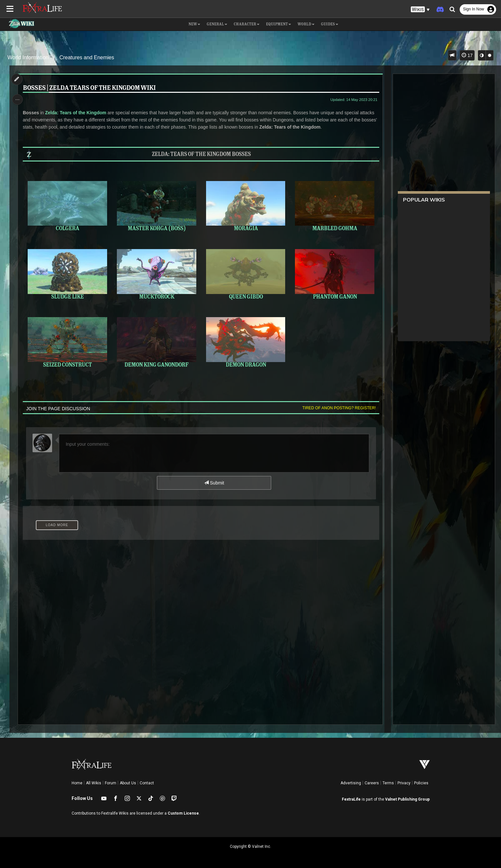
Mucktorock (157, 274)
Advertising (351, 783)
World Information (28, 57)
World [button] (306, 24)
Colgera (68, 206)
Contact (147, 783)
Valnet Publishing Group (407, 799)
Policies (421, 783)
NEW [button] (194, 24)
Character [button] (247, 24)
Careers (372, 783)
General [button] (217, 24)
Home (77, 783)
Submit (214, 482)
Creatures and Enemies (87, 57)
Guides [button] (330, 24)
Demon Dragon (245, 342)
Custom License (183, 813)
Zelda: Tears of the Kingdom (77, 113)
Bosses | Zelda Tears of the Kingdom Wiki (90, 88)
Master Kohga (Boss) (157, 206)
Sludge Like (68, 274)
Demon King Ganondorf (157, 342)
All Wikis (94, 783)
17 (467, 55)
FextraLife (351, 799)
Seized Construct (68, 342)
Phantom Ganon (333, 274)
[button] (420, 10)
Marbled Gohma (333, 206)
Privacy (404, 783)
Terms (388, 783)
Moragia (245, 206)
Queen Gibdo (245, 274)
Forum (111, 783)
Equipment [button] (278, 24)
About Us (128, 783)
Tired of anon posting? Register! (337, 407)
